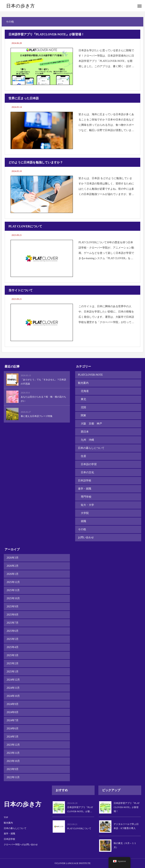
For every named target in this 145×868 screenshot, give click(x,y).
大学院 (85, 513)
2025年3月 (13, 655)
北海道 (85, 391)
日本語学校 (85, 481)
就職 (83, 521)
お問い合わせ (86, 537)
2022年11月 (13, 777)
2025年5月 (13, 639)
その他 (82, 529)
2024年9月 (13, 704)
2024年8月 (13, 712)
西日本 (85, 432)
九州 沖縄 (87, 440)
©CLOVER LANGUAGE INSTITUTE (72, 863)
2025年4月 (13, 647)
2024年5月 (13, 737)
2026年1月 (13, 574)
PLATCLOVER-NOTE (90, 375)
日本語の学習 (89, 464)
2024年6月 (13, 729)
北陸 (83, 407)
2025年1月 (13, 672)
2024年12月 (13, 680)
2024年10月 (13, 696)
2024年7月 (13, 720)
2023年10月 (13, 761)
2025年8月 (13, 615)
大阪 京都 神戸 (91, 424)
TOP (6, 817)
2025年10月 (13, 598)
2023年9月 (13, 769)
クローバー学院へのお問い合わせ (21, 845)
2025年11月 (13, 590)
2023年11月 (13, 753)
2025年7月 (13, 623)
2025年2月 (13, 663)
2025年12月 (13, 582)
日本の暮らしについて (91, 448)
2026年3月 (13, 558)
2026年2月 (13, 566)
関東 (83, 415)
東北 (83, 399)
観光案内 (83, 383)
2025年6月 (13, 631)
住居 (83, 456)
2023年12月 (13, 745)
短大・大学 (87, 505)
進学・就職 (85, 489)
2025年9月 (13, 607)
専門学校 (86, 497)
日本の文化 (87, 472)
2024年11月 (13, 688)
